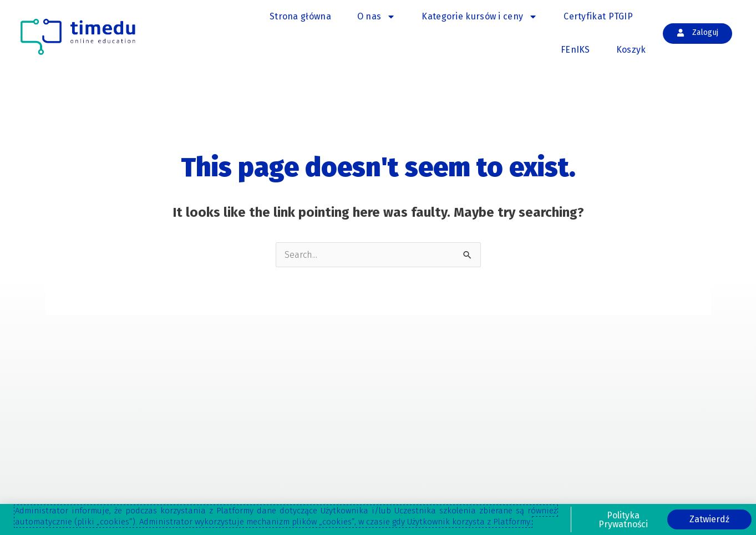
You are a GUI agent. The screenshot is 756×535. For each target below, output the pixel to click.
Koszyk (631, 50)
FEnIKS (575, 50)
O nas (377, 17)
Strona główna (300, 16)
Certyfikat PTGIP (598, 16)
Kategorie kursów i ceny (480, 17)
